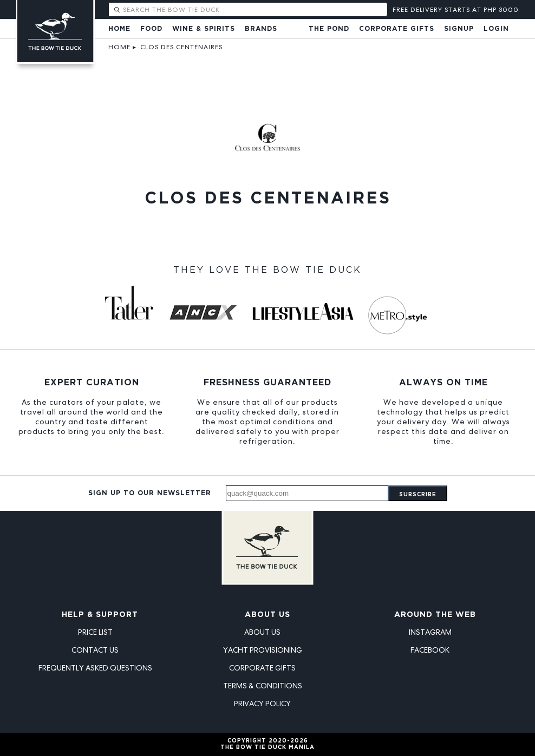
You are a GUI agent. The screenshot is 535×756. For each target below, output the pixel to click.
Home (119, 29)
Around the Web (435, 615)
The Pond (329, 29)
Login (496, 29)
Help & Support (100, 615)
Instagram (430, 632)
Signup (459, 29)
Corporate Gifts (397, 29)
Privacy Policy (262, 704)
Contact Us (95, 650)
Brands (261, 29)
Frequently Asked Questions (95, 668)
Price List (95, 632)
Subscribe (418, 495)
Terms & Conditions (263, 686)
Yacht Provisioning (263, 650)
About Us (267, 615)
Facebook (430, 650)
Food (151, 29)
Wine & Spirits (204, 29)
